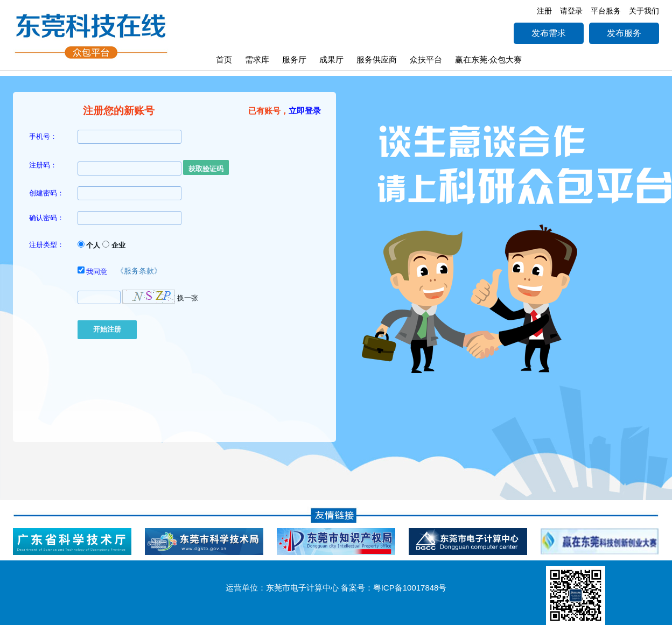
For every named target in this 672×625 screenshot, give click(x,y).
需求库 (257, 59)
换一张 (188, 297)
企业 (114, 245)
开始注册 (107, 329)
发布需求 (549, 33)
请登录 (571, 11)
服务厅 (294, 59)
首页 (224, 59)
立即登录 (305, 111)
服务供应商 (377, 59)
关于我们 (644, 11)
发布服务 (624, 33)
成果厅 (331, 59)
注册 (544, 11)
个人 (89, 245)
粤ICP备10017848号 (410, 588)
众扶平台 (426, 59)
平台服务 (606, 11)
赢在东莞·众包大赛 (488, 59)
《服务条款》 (139, 271)
